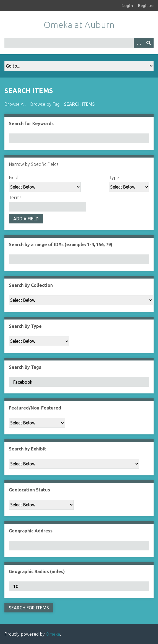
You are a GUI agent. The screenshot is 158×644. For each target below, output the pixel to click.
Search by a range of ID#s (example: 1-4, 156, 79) (61, 244)
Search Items (79, 104)
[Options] (139, 43)
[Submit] (149, 43)
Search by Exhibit (27, 449)
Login (127, 6)
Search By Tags (25, 367)
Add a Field (26, 219)
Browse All (15, 104)
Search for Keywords (31, 123)
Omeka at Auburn (79, 25)
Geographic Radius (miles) (37, 571)
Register (146, 6)
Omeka (53, 634)
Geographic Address (31, 531)
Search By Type (25, 326)
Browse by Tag (45, 104)
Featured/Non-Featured (35, 408)
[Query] (79, 43)
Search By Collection (31, 285)
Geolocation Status (29, 490)
